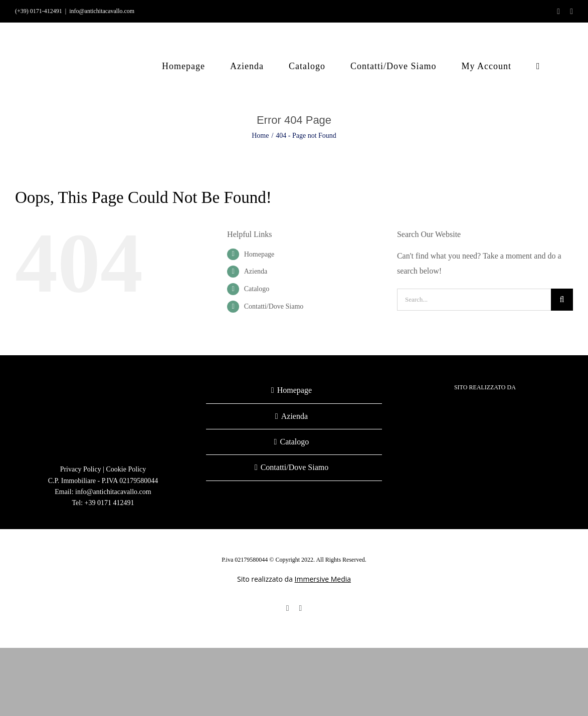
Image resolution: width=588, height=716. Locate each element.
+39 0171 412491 (110, 503)
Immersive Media (323, 579)
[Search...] (474, 300)
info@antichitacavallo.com (102, 11)
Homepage (259, 254)
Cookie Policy (126, 469)
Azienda (256, 271)
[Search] (562, 300)
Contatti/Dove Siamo (274, 306)
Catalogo (257, 289)
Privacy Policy (81, 469)
